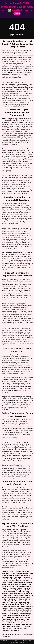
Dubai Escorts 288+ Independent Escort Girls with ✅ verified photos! (17, 7)
